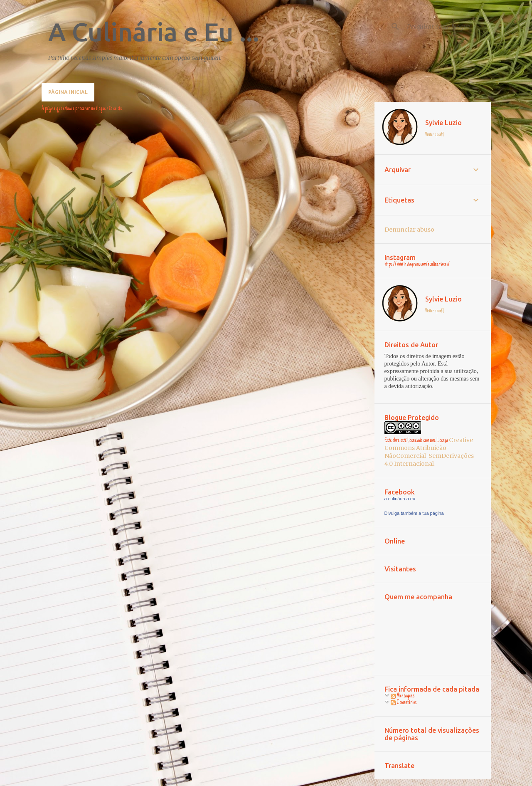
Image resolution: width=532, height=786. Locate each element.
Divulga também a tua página (414, 513)
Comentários (404, 703)
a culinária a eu (400, 499)
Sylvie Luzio (443, 123)
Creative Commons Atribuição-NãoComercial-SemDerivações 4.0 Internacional (429, 452)
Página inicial (68, 92)
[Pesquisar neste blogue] (447, 27)
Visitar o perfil (435, 135)
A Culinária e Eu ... (154, 32)
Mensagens (403, 696)
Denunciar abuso (409, 230)
